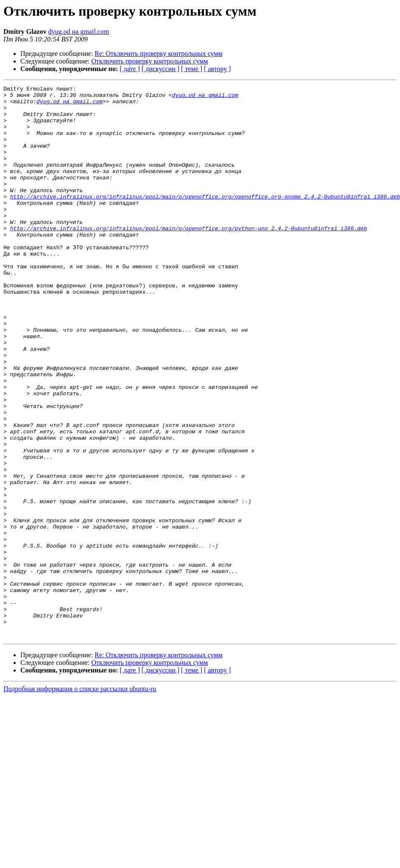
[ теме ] (192, 69)
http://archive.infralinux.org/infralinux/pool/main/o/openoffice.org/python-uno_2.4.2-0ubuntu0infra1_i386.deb (189, 257)
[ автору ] (217, 69)
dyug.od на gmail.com (79, 32)
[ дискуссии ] (160, 69)
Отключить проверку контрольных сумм (150, 61)
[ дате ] (130, 69)
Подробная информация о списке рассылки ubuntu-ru (80, 799)
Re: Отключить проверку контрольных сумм (158, 54)
